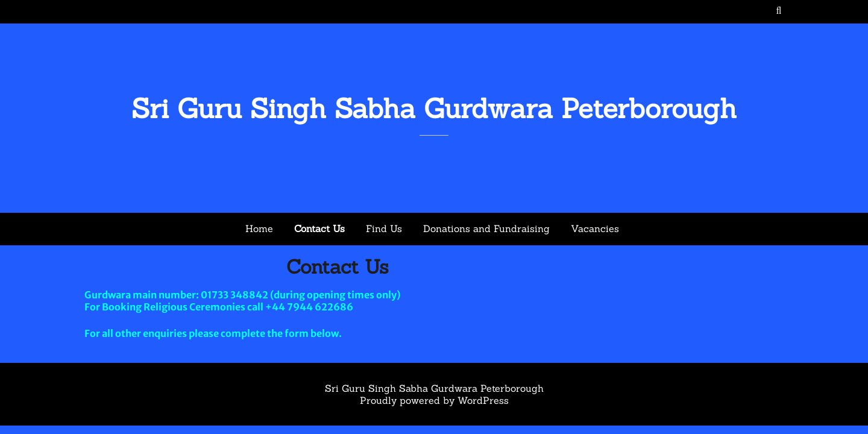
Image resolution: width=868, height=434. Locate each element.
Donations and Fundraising (486, 228)
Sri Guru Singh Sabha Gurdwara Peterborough (434, 108)
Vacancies (595, 228)
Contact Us (319, 228)
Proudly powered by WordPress (434, 400)
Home (259, 228)
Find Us (384, 228)
